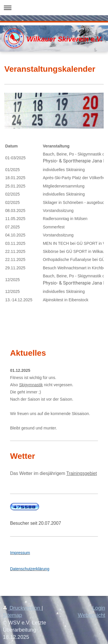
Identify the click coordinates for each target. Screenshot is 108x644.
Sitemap (13, 615)
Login (99, 608)
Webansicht (91, 615)
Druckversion (22, 608)
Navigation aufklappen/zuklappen (54, 8)
